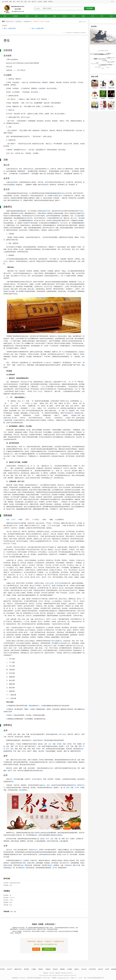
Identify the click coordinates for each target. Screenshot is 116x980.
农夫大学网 (5, 2)
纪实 (29, 2)
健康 (83, 357)
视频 (83, 16)
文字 (8, 653)
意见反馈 (55, 969)
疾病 (70, 779)
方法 (47, 169)
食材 (8, 865)
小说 (72, 502)
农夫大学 (10, 969)
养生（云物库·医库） (10, 28)
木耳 (76, 788)
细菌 (30, 706)
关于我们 (2, 969)
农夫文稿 (41, 22)
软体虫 (108, 68)
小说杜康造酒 (102, 66)
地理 (46, 182)
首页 (5, 16)
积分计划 (84, 969)
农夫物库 (47, 22)
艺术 (102, 16)
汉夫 (97, 64)
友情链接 (114, 969)
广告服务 (34, 969)
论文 (14, 92)
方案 (23, 863)
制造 (60, 193)
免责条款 (48, 969)
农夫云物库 (98, 67)
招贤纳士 (41, 969)
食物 (13, 182)
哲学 (46, 211)
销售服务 (62, 969)
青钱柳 (108, 59)
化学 (53, 196)
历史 (9, 216)
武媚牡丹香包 (102, 49)
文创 (111, 16)
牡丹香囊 (105, 62)
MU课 (18, 2)
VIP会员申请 (92, 969)
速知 (55, 16)
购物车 (45, 2)
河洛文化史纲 (111, 63)
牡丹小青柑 (105, 51)
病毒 (42, 706)
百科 (45, 16)
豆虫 (103, 69)
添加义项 (84, 22)
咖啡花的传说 (94, 64)
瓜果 (10, 771)
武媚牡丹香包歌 (112, 59)
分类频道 (16, 16)
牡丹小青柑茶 (93, 59)
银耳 (8, 749)
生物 (13, 110)
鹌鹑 (58, 744)
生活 (25, 117)
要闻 (10, 2)
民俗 (8, 418)
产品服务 (70, 969)
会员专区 (40, 2)
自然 (19, 213)
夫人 (8, 599)
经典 (72, 413)
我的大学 (34, 2)
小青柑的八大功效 (104, 55)
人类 (47, 196)
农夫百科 (36, 22)
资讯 (14, 2)
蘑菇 (12, 749)
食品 (49, 768)
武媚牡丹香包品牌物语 (100, 60)
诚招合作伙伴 (18, 969)
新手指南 (26, 969)
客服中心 (51, 2)
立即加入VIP (49, 949)
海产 (54, 868)
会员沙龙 (100, 969)
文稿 (36, 16)
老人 (65, 185)
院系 (26, 2)
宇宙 (59, 583)
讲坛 (22, 2)
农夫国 (107, 969)
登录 (112, 2)
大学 (13, 520)
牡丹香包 (108, 54)
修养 (17, 523)
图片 (74, 16)
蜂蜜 (68, 788)
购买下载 (36, 949)
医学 (60, 734)
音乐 (93, 16)
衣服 (40, 88)
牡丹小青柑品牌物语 (107, 66)
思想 (28, 169)
